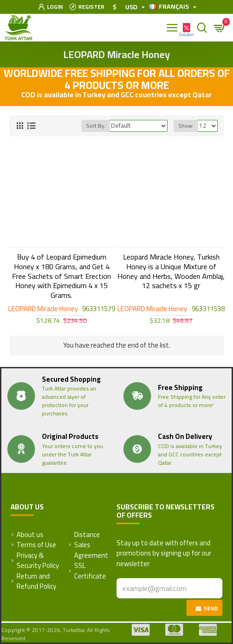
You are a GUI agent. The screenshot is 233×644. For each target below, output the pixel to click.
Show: (186, 126)
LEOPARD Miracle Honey (43, 309)
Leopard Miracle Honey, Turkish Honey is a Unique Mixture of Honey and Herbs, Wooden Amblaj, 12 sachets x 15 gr (171, 271)
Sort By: (96, 126)
